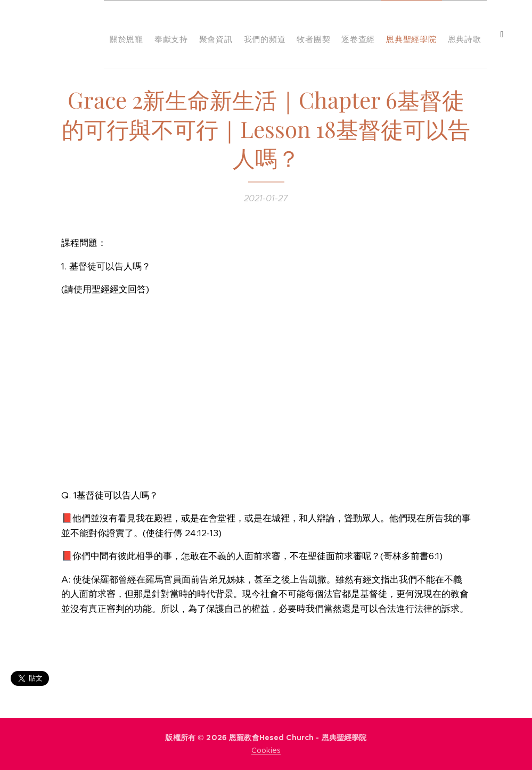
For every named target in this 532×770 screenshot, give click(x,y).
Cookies (266, 750)
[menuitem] (312, 35)
